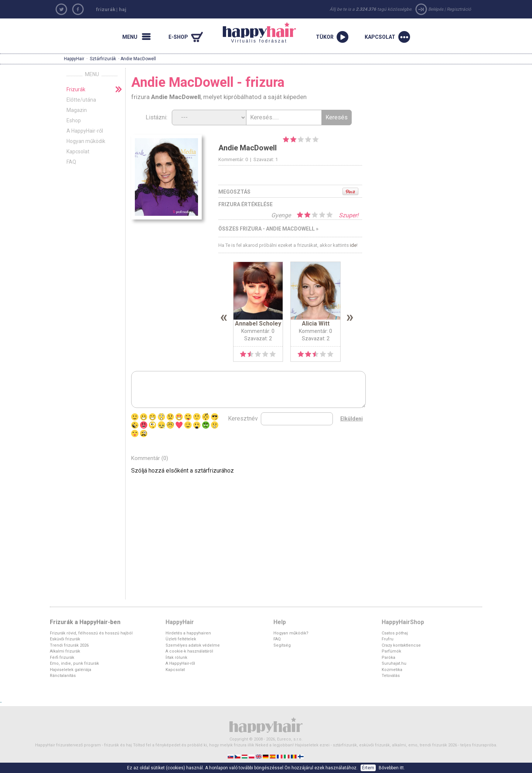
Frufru (388, 639)
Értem (368, 768)
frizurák (106, 9)
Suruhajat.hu (394, 663)
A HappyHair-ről (85, 131)
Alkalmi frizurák (65, 651)
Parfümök (391, 651)
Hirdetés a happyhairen (188, 633)
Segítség (282, 645)
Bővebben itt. (392, 768)
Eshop (74, 120)
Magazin (77, 110)
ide (353, 245)
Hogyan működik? (291, 633)
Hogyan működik (86, 141)
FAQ (71, 162)
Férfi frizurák (62, 658)
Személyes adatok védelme (193, 645)
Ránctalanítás (63, 676)
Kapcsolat (78, 151)
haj (123, 9)
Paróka (388, 658)
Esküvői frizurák (65, 639)
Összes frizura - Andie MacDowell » (268, 229)
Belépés (436, 9)
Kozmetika (392, 670)
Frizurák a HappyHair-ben (85, 622)
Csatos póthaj (395, 633)
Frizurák (76, 89)
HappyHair (74, 59)
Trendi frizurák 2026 (69, 645)
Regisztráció (459, 9)
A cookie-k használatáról (189, 651)
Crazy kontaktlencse (401, 645)
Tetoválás (391, 676)
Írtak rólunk (176, 658)
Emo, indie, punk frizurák (74, 663)
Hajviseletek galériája (71, 670)
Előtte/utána (81, 100)
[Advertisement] (432, 118)
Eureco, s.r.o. (290, 739)
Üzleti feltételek (181, 639)
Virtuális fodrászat (259, 33)
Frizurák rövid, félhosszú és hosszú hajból (91, 633)
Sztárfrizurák (103, 59)
